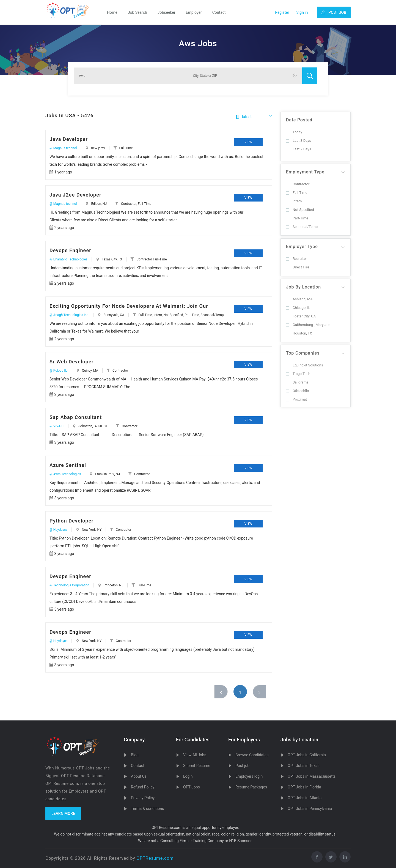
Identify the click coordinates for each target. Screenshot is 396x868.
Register (282, 12)
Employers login (249, 776)
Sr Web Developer (71, 362)
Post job (242, 766)
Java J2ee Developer (75, 195)
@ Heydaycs (58, 530)
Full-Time (297, 193)
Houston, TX (299, 333)
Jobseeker (167, 12)
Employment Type (305, 172)
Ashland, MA (299, 299)
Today (294, 132)
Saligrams (297, 382)
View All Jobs (195, 755)
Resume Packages (251, 787)
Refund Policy (143, 787)
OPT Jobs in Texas (304, 766)
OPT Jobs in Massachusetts (312, 776)
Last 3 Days (299, 141)
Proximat (296, 399)
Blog (135, 755)
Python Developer (71, 521)
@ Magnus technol (63, 148)
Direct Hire (298, 267)
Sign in (302, 12)
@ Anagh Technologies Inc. (69, 315)
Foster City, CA (301, 316)
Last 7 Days (299, 149)
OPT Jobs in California (307, 755)
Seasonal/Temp (302, 227)
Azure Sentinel (68, 465)
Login (188, 776)
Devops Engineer (70, 250)
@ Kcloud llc (59, 371)
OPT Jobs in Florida (304, 787)
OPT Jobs (192, 787)
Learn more (63, 813)
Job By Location (303, 287)
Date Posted (299, 120)
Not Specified (300, 210)
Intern (294, 201)
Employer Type (302, 247)
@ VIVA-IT (57, 426)
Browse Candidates (252, 755)
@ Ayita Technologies (65, 474)
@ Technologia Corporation (69, 585)
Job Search (137, 12)
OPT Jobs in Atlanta (305, 798)
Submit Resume (197, 766)
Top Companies (303, 353)
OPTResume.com (155, 858)
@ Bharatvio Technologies (68, 259)
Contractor (298, 184)
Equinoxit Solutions (305, 365)
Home (112, 12)
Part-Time (297, 218)
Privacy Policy (143, 798)
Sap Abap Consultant (76, 417)
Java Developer (69, 139)
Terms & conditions (147, 809)
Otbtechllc (297, 391)
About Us (139, 776)
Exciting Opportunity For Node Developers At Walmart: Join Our (129, 306)
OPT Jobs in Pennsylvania (310, 809)
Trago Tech (298, 374)
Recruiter (296, 259)
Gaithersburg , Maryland (308, 325)
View (248, 142)
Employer (194, 12)
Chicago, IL (298, 308)
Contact (219, 12)
